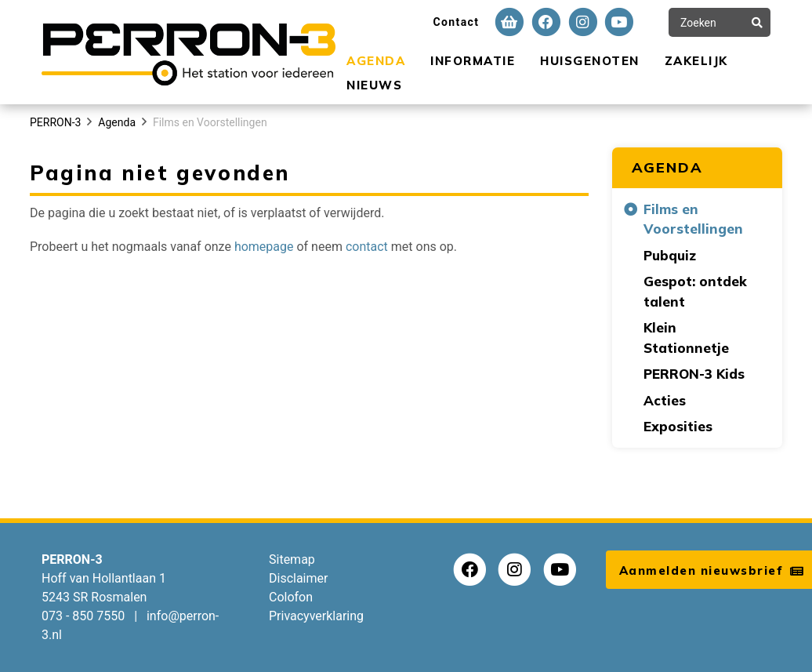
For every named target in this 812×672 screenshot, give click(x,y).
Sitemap (292, 559)
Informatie (473, 61)
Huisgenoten (590, 61)
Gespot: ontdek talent (695, 291)
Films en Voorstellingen (210, 122)
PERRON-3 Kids (694, 374)
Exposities (678, 426)
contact (367, 247)
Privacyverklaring (316, 616)
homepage (264, 247)
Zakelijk (696, 61)
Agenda (376, 61)
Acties (665, 400)
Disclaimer (298, 578)
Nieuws (374, 85)
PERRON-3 (55, 122)
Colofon (291, 597)
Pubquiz (670, 255)
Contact (456, 22)
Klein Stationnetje (686, 338)
